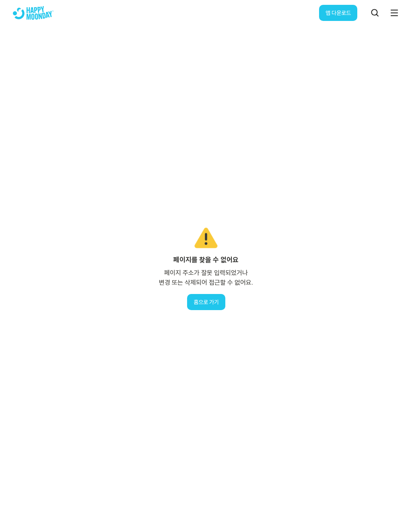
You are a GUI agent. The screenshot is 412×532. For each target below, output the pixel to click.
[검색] (375, 13)
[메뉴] (394, 13)
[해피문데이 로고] (33, 13)
